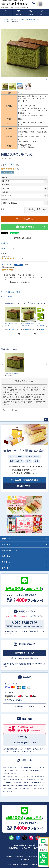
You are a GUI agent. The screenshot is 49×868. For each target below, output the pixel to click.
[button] (3, 327)
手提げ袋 (5, 199)
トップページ (7, 20)
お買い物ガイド (25, 616)
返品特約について (7, 243)
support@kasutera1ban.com (28, 658)
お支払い (27, 677)
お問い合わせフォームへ (25, 653)
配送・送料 (27, 718)
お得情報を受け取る (24, 227)
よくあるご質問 (12, 616)
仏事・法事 (6, 545)
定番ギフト (6, 539)
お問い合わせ (19, 857)
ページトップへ (46, 420)
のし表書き (5, 185)
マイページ (6, 562)
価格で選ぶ (6, 556)
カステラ (5, 177)
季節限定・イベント (9, 550)
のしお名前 (5, 192)
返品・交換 (27, 760)
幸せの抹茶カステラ (33, 20)
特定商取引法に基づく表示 (35, 857)
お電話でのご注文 (27, 611)
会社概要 (9, 857)
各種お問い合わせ (27, 644)
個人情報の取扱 (26, 859)
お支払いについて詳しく (25, 706)
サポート (5, 568)
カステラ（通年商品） (19, 20)
